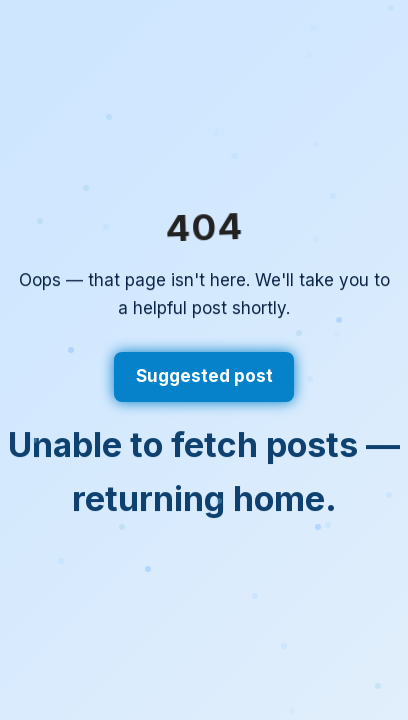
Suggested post (204, 376)
